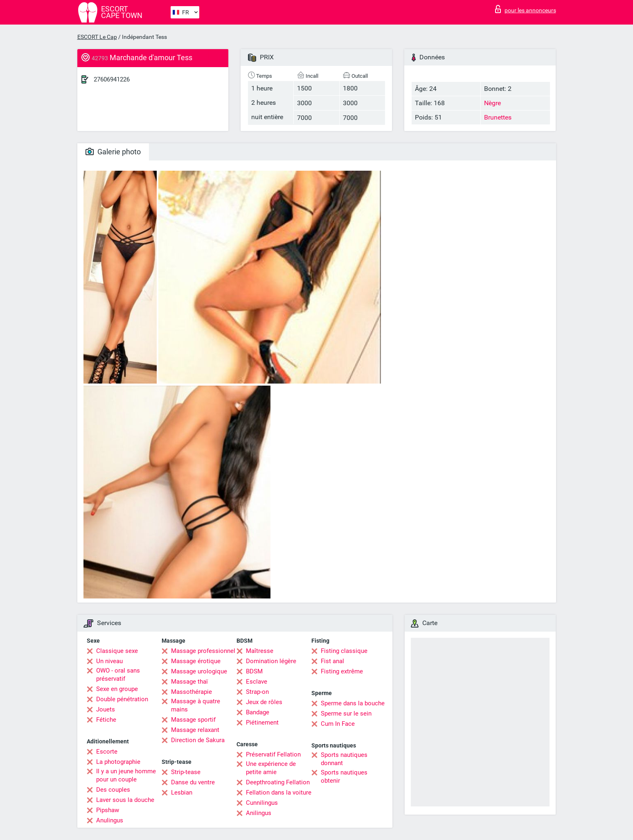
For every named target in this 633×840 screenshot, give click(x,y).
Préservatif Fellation (273, 754)
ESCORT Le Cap (97, 37)
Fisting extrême (342, 671)
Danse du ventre (193, 782)
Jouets (106, 709)
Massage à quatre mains (196, 705)
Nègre (492, 103)
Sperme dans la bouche (353, 703)
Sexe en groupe (117, 689)
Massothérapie (191, 692)
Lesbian (182, 793)
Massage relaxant (195, 730)
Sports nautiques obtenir (344, 777)
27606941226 (112, 79)
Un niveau (109, 661)
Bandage (258, 712)
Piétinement (262, 723)
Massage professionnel (203, 651)
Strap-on (257, 692)
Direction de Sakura (198, 740)
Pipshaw (108, 810)
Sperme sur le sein (346, 714)
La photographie (118, 762)
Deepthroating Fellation (278, 782)
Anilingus (259, 813)
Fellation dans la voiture (279, 793)
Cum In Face (338, 724)
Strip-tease (186, 772)
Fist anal (332, 661)
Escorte (107, 752)
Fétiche (106, 720)
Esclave (257, 682)
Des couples (113, 790)
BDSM (254, 671)
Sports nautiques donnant (344, 759)
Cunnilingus (262, 803)
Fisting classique (344, 651)
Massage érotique (196, 661)
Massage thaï (189, 682)
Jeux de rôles (264, 702)
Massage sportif (193, 720)
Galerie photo (113, 152)
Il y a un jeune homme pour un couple (126, 775)
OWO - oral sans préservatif (118, 675)
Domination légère (271, 661)
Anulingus (110, 820)
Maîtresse (260, 651)
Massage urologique (199, 671)
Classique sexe (117, 651)
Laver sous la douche (125, 800)
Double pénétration (122, 699)
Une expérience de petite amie (271, 768)
